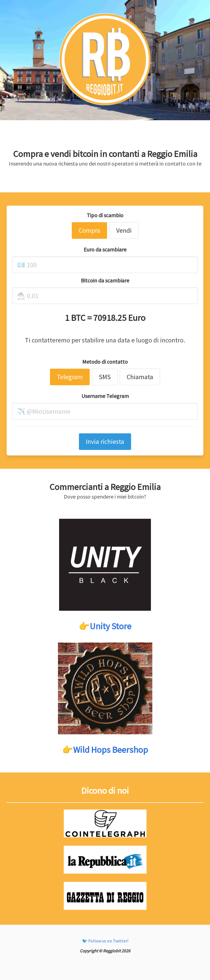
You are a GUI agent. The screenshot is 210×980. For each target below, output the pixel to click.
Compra (89, 230)
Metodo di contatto (105, 362)
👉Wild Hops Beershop (105, 750)
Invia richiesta (105, 441)
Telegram (70, 377)
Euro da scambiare (105, 249)
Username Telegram (105, 396)
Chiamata (140, 377)
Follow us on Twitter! (108, 941)
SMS (105, 377)
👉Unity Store (105, 626)
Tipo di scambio (105, 215)
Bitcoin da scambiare (105, 280)
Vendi (124, 230)
